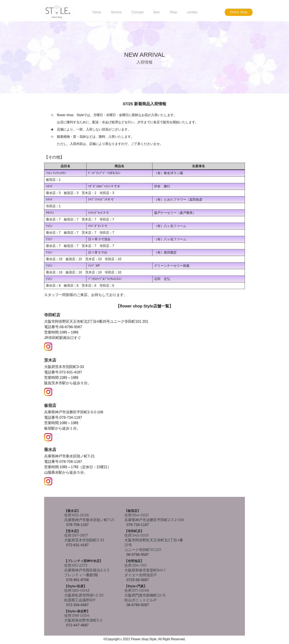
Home (97, 12)
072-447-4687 (77, 625)
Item (156, 12)
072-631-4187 (77, 545)
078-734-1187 (138, 525)
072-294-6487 (77, 605)
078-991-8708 (77, 580)
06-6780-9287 (138, 605)
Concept (137, 12)
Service (116, 12)
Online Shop (239, 12)
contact (192, 12)
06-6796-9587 (138, 555)
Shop (173, 12)
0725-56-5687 (138, 580)
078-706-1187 (77, 525)
